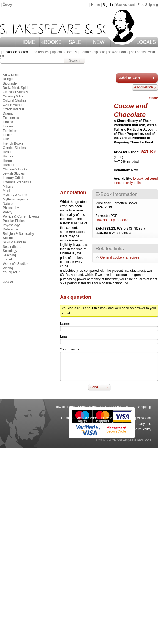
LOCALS (146, 42)
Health (8, 152)
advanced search (15, 52)
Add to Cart (130, 78)
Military (8, 186)
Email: (65, 336)
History (8, 156)
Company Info (141, 424)
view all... (9, 282)
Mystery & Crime (15, 195)
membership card (92, 52)
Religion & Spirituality (18, 234)
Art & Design (12, 75)
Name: (65, 324)
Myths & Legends (16, 199)
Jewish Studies (14, 173)
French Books (13, 143)
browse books (118, 52)
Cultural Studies (14, 100)
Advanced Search (85, 418)
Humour (9, 165)
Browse (107, 418)
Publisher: (104, 203)
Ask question (144, 87)
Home (96, 5)
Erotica (8, 122)
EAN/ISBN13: (106, 229)
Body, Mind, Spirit (16, 88)
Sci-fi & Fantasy (14, 242)
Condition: (122, 170)
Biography (10, 83)
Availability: (123, 178)
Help (106, 424)
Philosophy (11, 208)
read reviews (40, 52)
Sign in (108, 5)
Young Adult (12, 272)
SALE (75, 42)
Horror (7, 161)
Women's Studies (16, 264)
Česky (7, 5)
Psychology (11, 225)
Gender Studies (14, 148)
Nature (8, 204)
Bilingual (9, 79)
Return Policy (141, 429)
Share (154, 98)
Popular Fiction (14, 221)
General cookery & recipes (120, 257)
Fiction (8, 135)
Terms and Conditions (98, 429)
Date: (100, 207)
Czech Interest (13, 109)
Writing (8, 268)
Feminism (10, 131)
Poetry (8, 212)
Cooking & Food (15, 96)
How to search (65, 407)
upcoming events (65, 52)
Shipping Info (90, 424)
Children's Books (15, 169)
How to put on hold (114, 407)
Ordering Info (88, 407)
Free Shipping (148, 5)
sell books (138, 52)
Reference (10, 229)
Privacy (123, 429)
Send (94, 387)
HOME (28, 42)
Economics (11, 118)
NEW (99, 42)
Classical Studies (15, 92)
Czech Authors (13, 105)
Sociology (10, 251)
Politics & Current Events (21, 216)
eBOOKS (51, 42)
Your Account (125, 5)
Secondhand (12, 247)
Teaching (9, 255)
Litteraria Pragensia (17, 182)
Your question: (70, 349)
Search (74, 61)
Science (9, 238)
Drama (8, 113)
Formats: (103, 216)
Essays (8, 126)
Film (6, 139)
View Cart (144, 418)
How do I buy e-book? (112, 220)
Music (7, 191)
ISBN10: (102, 233)
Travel (7, 259)
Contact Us (120, 424)
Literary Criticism (15, 178)
